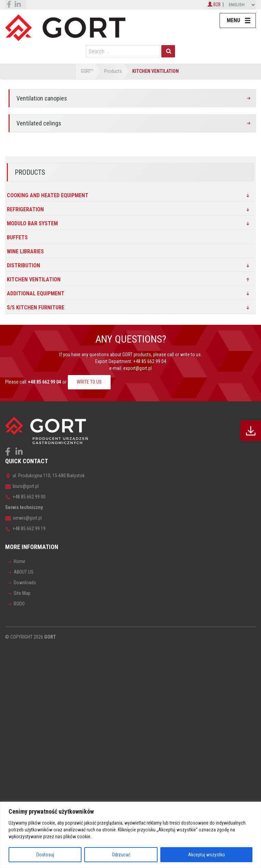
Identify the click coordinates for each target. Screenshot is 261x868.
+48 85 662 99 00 (25, 497)
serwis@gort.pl (23, 518)
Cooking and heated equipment (48, 195)
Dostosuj (45, 855)
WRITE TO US (89, 382)
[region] (130, 835)
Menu (233, 20)
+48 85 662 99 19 (25, 529)
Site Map (22, 593)
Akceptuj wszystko (207, 855)
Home (20, 561)
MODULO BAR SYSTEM (32, 223)
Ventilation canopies (42, 98)
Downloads (25, 583)
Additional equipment (36, 293)
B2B (214, 4)
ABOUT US (24, 572)
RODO (19, 604)
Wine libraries (25, 251)
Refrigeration (25, 209)
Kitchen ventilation (34, 279)
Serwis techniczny (24, 507)
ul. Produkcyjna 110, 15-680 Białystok (45, 476)
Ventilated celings (39, 123)
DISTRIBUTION (23, 265)
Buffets (17, 237)
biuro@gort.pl (22, 486)
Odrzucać (121, 855)
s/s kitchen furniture (36, 308)
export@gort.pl (138, 368)
